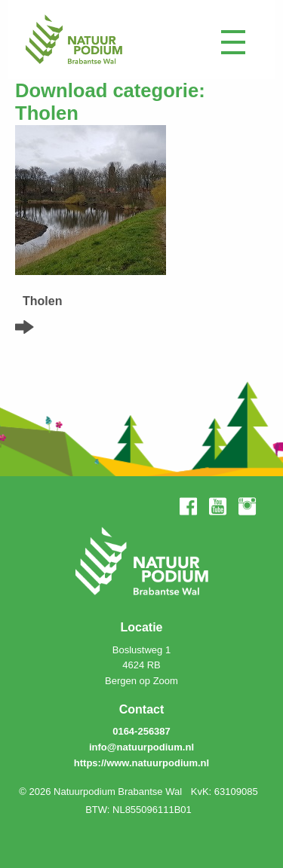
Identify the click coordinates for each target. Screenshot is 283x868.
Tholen (42, 301)
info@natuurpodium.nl (141, 747)
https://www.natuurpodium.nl (141, 763)
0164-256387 (141, 731)
